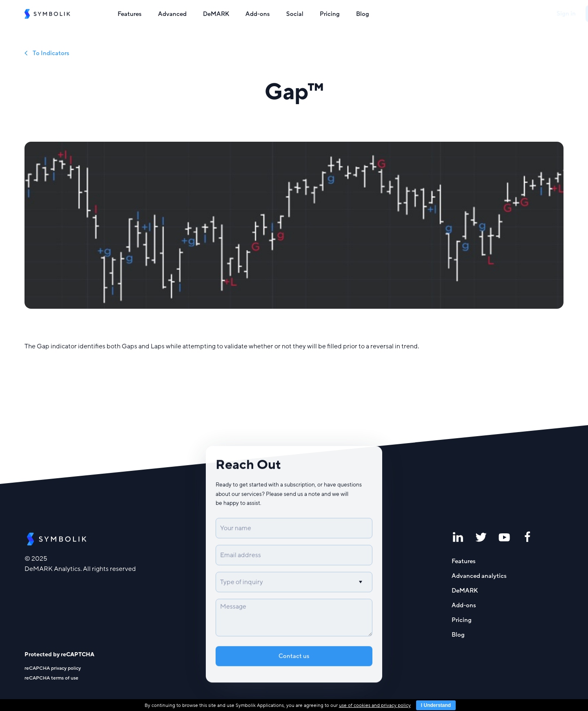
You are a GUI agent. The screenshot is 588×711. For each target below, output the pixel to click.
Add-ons (258, 14)
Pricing (330, 14)
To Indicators (47, 53)
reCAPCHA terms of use (51, 678)
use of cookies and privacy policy (375, 705)
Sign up (546, 13)
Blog (363, 14)
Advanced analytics (479, 576)
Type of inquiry (242, 586)
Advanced (172, 14)
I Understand (436, 705)
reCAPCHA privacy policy (53, 668)
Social (295, 14)
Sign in (510, 13)
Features (130, 14)
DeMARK (216, 14)
